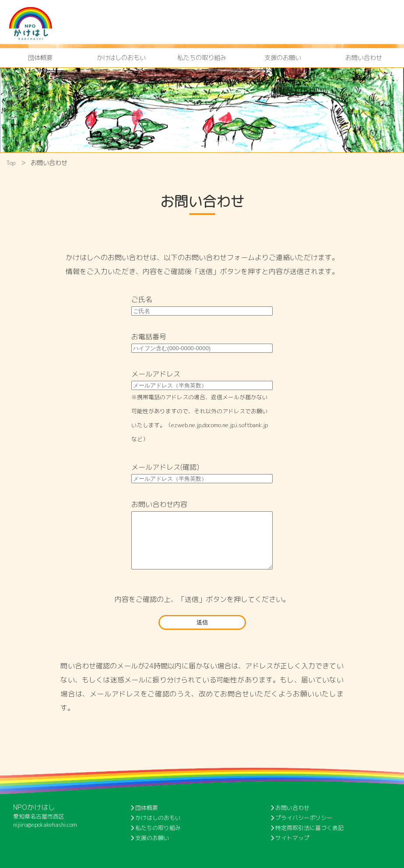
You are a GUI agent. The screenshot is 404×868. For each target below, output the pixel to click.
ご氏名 (142, 299)
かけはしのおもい (121, 58)
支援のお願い (283, 58)
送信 (202, 622)
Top (11, 163)
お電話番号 (149, 337)
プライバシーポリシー (301, 818)
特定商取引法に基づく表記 (307, 828)
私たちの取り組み (202, 58)
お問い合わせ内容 (159, 504)
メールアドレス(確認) (165, 467)
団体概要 (40, 58)
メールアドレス (156, 374)
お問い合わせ (364, 58)
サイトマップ (290, 838)
